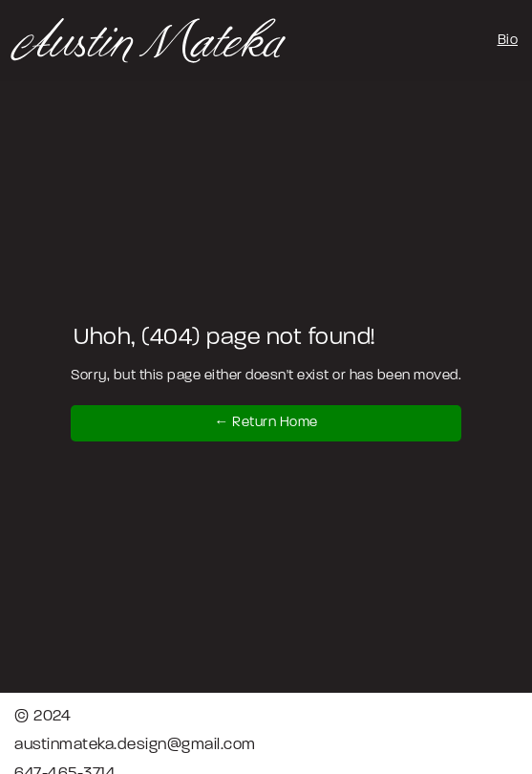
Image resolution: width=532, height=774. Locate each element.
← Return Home (266, 423)
